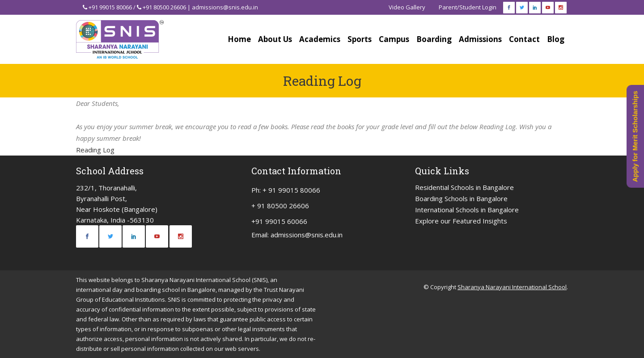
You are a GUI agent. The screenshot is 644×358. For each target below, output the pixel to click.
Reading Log (95, 150)
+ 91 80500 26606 (280, 206)
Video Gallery (407, 7)
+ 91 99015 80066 (291, 190)
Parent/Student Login (468, 7)
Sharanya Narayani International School (512, 287)
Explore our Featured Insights (461, 221)
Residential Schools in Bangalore (464, 187)
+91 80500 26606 (164, 7)
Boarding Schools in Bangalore (461, 198)
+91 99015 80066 (110, 7)
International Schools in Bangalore (467, 210)
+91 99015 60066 (279, 221)
